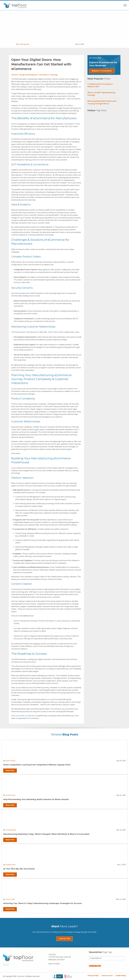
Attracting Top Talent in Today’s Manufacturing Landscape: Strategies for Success (42, 903)
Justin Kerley (11, 761)
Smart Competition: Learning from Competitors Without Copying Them (37, 765)
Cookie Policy (121, 976)
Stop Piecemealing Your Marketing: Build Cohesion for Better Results (36, 799)
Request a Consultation (102, 71)
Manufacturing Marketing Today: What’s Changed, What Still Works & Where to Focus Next (46, 834)
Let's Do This (64, 939)
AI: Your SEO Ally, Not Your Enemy (19, 869)
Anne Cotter (10, 899)
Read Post (10, 770)
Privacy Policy (93, 976)
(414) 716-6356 (54, 964)
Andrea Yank (11, 795)
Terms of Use (107, 976)
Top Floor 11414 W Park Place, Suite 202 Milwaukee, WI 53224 (60, 957)
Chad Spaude (24, 44)
